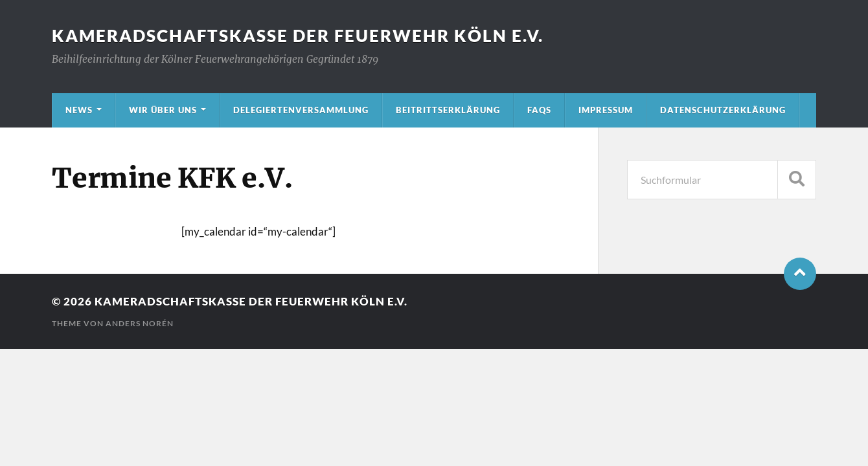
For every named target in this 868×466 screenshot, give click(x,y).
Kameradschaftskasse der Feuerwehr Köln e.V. (298, 36)
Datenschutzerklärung (723, 110)
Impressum (606, 110)
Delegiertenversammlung (301, 110)
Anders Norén (140, 323)
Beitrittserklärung (448, 110)
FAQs (539, 110)
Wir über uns (163, 110)
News (79, 110)
